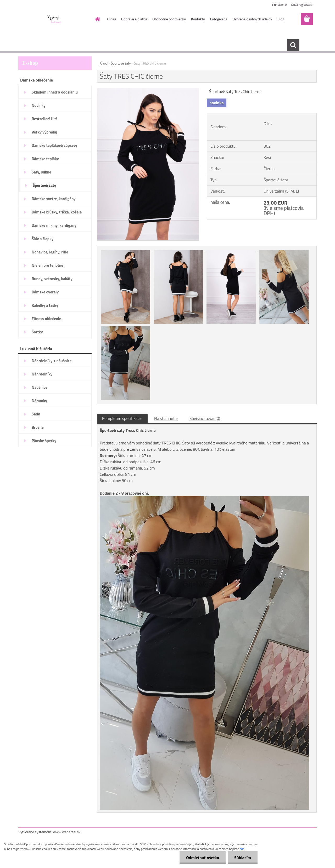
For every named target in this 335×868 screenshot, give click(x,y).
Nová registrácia (302, 5)
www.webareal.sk (67, 832)
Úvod (104, 63)
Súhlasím (243, 858)
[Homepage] (97, 19)
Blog (281, 19)
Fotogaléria (219, 19)
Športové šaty (121, 63)
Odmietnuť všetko (203, 858)
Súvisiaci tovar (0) (205, 418)
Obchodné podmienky (169, 19)
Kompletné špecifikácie (122, 418)
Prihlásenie (279, 5)
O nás (112, 19)
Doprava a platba (134, 19)
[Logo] (54, 19)
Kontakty (198, 19)
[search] (293, 45)
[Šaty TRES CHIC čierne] (148, 90)
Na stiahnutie (166, 418)
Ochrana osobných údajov (252, 19)
